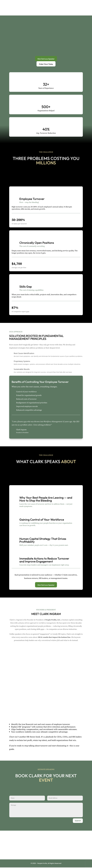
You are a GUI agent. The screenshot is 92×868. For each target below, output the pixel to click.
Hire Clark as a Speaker (46, 59)
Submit (78, 821)
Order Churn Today (46, 64)
